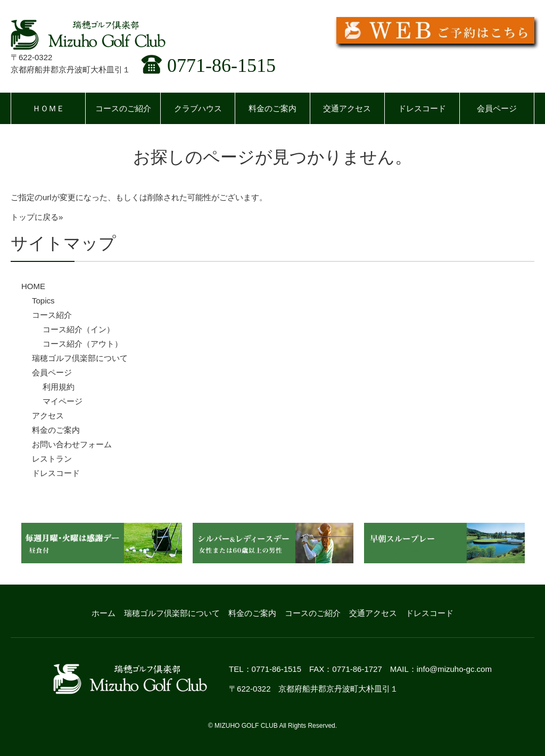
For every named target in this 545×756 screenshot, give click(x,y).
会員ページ (497, 108)
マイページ (63, 401)
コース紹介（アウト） (82, 344)
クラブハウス (198, 108)
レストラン (52, 459)
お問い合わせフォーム (72, 444)
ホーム (104, 613)
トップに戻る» (37, 217)
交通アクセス (347, 108)
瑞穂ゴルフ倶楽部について (80, 358)
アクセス (48, 416)
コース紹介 (52, 315)
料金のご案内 (272, 108)
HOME (33, 286)
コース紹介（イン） (79, 329)
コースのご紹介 (123, 108)
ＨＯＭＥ (48, 108)
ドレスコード (422, 108)
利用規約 (59, 387)
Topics (43, 301)
